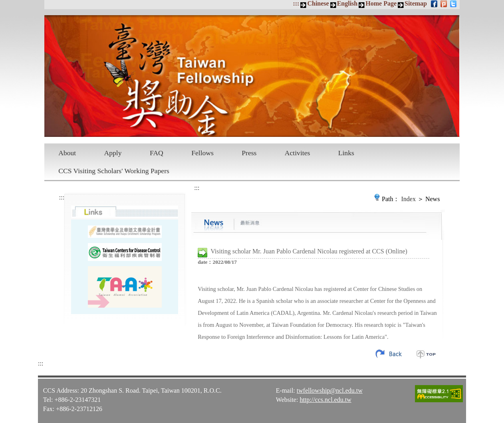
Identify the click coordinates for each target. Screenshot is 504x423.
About (67, 153)
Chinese (318, 3)
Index (409, 199)
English (347, 3)
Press (249, 153)
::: (296, 3)
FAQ (157, 153)
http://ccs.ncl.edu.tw (325, 400)
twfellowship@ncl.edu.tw (330, 390)
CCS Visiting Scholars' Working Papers (114, 171)
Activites (298, 153)
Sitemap (416, 3)
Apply (113, 153)
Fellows (202, 153)
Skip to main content (4, 4)
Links (346, 153)
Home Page (381, 3)
